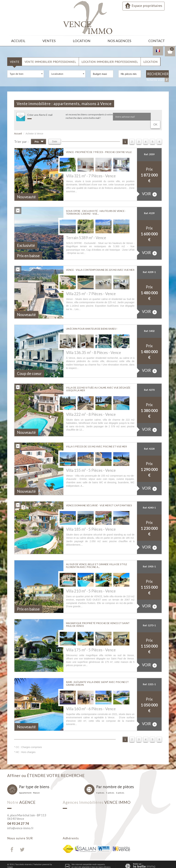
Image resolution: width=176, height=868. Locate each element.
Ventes (50, 40)
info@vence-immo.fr (20, 820)
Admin (10, 864)
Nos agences (120, 40)
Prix (39, 133)
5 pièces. (110, 784)
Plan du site (12, 861)
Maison (36, 784)
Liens (50, 861)
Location (83, 40)
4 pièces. (100, 784)
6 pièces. (120, 784)
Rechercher (158, 72)
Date (55, 133)
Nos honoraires (40, 861)
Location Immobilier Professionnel (110, 60)
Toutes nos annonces (23, 864)
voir (149, 185)
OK (156, 115)
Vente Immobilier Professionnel (50, 60)
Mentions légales (26, 861)
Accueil (19, 40)
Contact (156, 40)
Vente (15, 60)
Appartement (25, 784)
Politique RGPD (39, 864)
